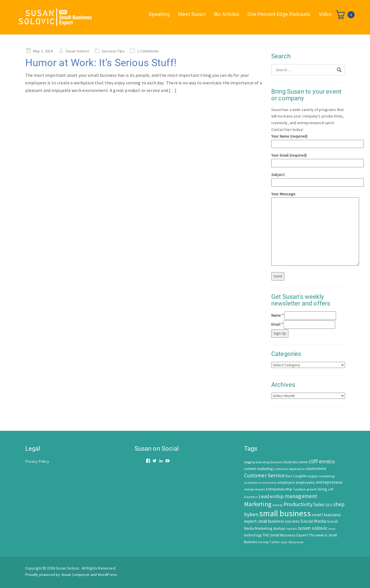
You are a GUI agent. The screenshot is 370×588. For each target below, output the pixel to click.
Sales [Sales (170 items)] (319, 504)
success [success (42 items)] (292, 529)
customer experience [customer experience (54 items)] (289, 469)
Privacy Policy (37, 461)
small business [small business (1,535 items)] (285, 513)
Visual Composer (75, 575)
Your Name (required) (308, 140)
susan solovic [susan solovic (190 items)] (313, 528)
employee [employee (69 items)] (286, 482)
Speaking (159, 14)
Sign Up (280, 333)
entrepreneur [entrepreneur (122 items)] (330, 482)
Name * (277, 315)
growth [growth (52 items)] (312, 489)
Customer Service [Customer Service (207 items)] (265, 475)
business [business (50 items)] (277, 462)
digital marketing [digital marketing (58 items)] (321, 476)
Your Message (308, 229)
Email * (277, 324)
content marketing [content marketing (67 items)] (258, 469)
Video (325, 14)
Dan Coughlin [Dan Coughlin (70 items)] (296, 476)
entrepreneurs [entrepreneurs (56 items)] (255, 489)
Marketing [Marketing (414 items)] (258, 504)
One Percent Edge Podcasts (279, 14)
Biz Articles (227, 14)
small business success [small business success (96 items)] (279, 521)
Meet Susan (192, 14)
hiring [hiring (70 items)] (322, 489)
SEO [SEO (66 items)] (329, 505)
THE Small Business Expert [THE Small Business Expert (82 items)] (285, 535)
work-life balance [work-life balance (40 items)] (292, 542)
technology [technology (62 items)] (253, 535)
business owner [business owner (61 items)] (296, 462)
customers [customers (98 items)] (316, 468)
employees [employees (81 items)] (305, 482)
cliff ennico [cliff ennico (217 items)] (322, 461)
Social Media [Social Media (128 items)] (313, 521)
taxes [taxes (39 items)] (332, 529)
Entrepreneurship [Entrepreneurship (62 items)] (279, 489)
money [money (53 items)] (278, 505)
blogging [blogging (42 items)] (250, 462)
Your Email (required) (308, 159)
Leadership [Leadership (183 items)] (271, 496)
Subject (308, 178)
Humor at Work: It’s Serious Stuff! (101, 63)
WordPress (107, 575)
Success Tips (113, 51)
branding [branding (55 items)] (263, 462)
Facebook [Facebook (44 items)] (299, 489)
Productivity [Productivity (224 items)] (298, 504)
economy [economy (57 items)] (269, 482)
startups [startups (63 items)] (279, 528)
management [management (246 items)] (301, 496)
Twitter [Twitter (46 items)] (274, 542)
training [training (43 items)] (263, 542)
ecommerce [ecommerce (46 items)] (252, 483)
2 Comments (148, 51)
